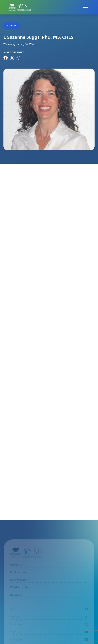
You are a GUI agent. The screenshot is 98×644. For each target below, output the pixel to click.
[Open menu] (86, 7)
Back (13, 25)
